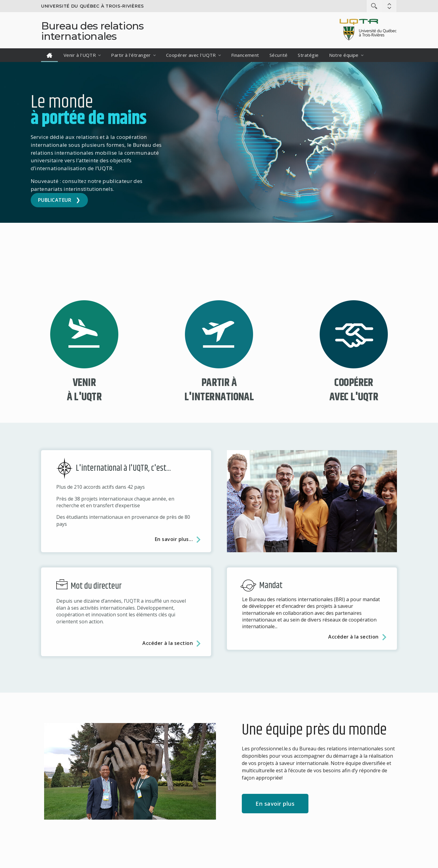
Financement (245, 55)
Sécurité (279, 55)
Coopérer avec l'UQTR (191, 55)
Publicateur (55, 200)
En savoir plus (275, 804)
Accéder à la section (168, 643)
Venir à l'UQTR (80, 55)
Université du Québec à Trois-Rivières (92, 6)
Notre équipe (344, 55)
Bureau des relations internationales (92, 31)
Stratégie (308, 55)
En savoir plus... (174, 539)
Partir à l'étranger (131, 55)
